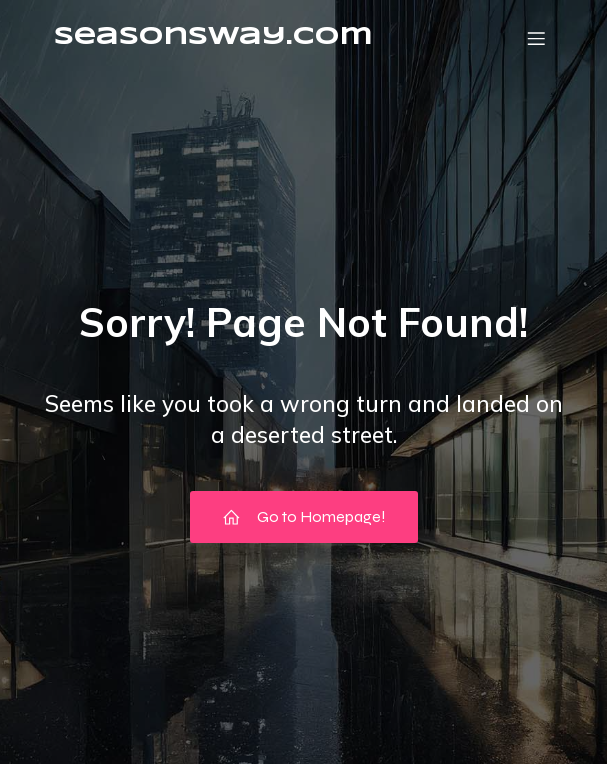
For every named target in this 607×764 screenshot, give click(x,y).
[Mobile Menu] (537, 38)
